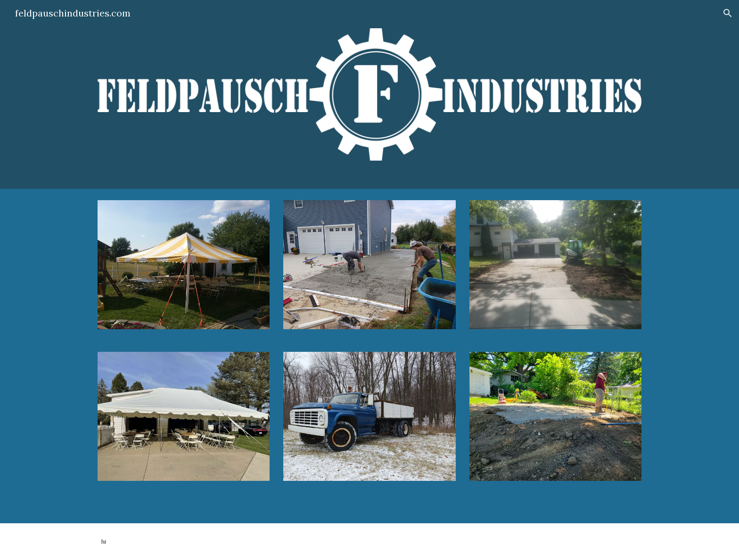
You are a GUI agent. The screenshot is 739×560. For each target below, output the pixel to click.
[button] (728, 13)
